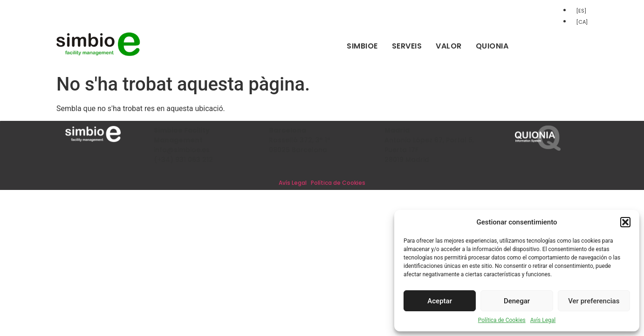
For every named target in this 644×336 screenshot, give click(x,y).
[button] (625, 222)
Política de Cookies (502, 320)
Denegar (517, 301)
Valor (449, 46)
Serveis (407, 46)
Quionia (492, 46)
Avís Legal (543, 320)
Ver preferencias (594, 301)
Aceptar (440, 301)
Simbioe (362, 46)
